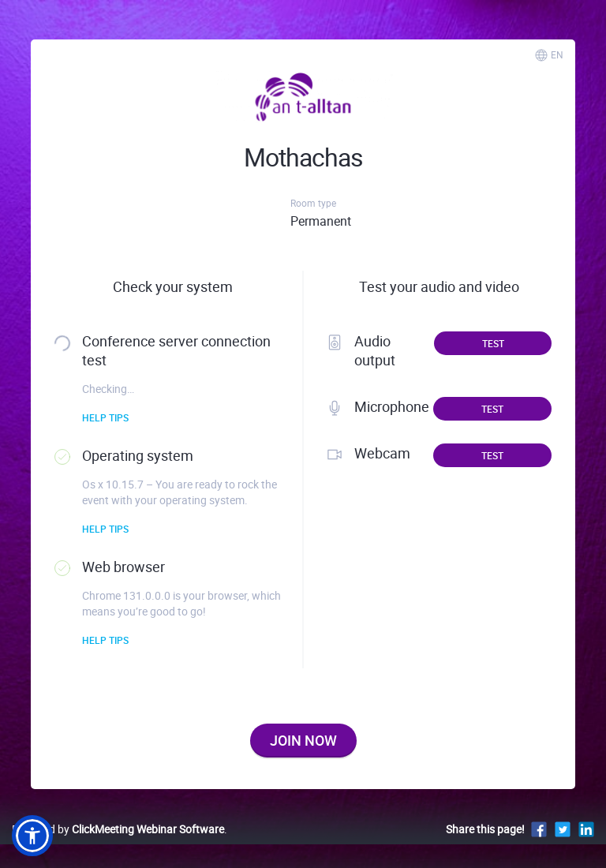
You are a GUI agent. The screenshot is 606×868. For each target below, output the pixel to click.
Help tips (105, 417)
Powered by (118, 829)
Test (493, 343)
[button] (32, 836)
